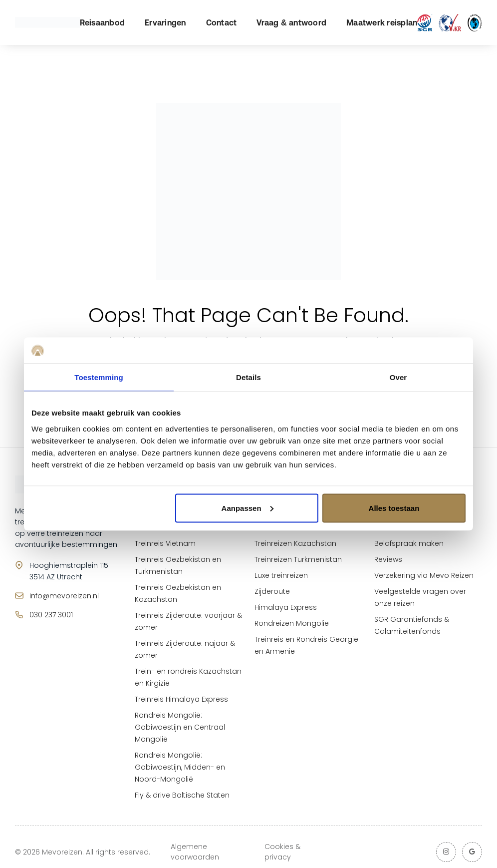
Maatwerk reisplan (382, 22)
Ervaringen (165, 22)
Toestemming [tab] (99, 377)
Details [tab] (248, 377)
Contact (222, 22)
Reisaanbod (103, 22)
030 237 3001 (51, 615)
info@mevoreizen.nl (64, 596)
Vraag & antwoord (291, 22)
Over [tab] (398, 377)
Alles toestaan (394, 508)
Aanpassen (248, 508)
